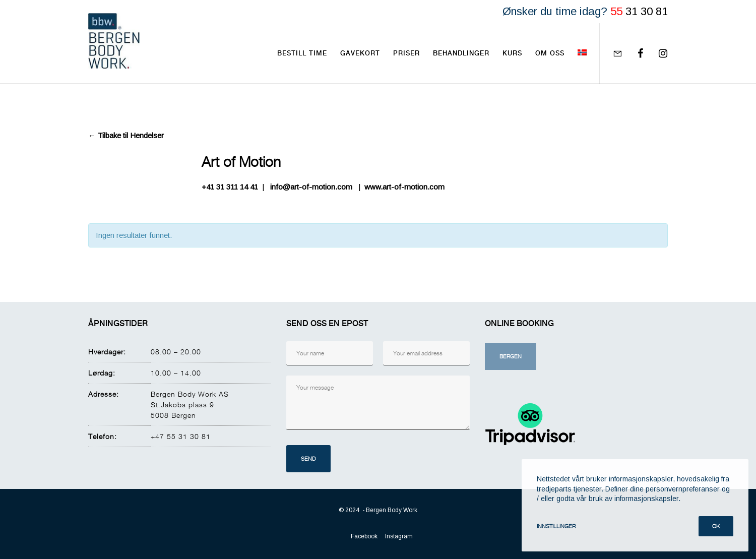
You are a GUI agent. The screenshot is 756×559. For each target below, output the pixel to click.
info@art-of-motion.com (311, 187)
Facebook (364, 536)
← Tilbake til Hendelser (126, 135)
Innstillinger (556, 526)
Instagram (399, 536)
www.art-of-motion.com (404, 187)
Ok (716, 526)
